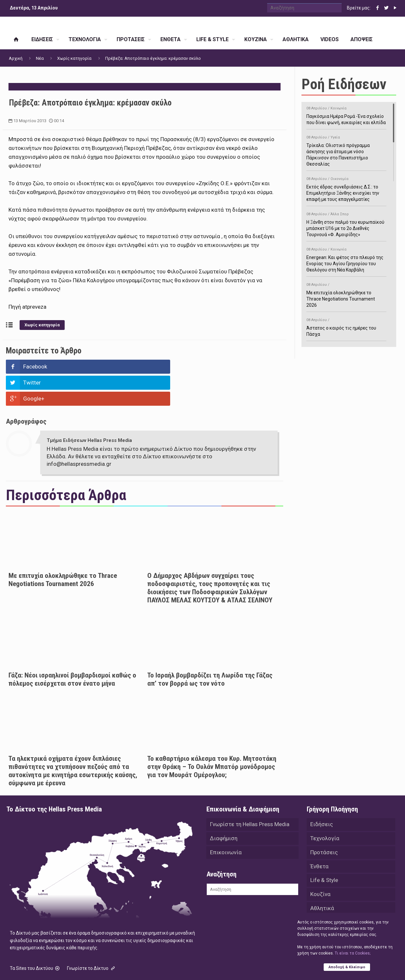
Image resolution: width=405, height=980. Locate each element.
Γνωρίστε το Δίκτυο (91, 936)
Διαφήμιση (224, 807)
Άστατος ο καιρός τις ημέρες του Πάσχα (346, 326)
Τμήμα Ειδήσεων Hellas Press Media (89, 408)
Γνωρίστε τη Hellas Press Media (250, 792)
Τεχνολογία (325, 807)
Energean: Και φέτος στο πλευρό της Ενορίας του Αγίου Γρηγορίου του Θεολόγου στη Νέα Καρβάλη (346, 259)
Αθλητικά (322, 879)
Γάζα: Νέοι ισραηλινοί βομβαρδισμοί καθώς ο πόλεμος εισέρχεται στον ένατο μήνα (72, 647)
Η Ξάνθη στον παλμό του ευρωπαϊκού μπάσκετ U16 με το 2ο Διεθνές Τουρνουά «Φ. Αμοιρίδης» (346, 223)
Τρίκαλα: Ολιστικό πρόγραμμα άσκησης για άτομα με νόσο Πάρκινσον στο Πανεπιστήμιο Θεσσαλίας (346, 150)
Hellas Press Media (91, 966)
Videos (319, 893)
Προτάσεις (324, 821)
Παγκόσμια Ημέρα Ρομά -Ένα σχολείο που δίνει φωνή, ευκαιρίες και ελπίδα (346, 114)
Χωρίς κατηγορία (74, 58)
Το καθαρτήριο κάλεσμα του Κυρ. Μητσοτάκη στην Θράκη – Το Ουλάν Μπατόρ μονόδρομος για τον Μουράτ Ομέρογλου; (212, 735)
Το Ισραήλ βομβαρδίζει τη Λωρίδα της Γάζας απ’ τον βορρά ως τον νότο (210, 647)
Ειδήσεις (322, 792)
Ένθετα (319, 836)
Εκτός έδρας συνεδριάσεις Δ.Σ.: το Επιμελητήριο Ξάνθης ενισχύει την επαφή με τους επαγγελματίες (346, 188)
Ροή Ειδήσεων (344, 84)
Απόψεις (321, 907)
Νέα (40, 58)
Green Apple (197, 966)
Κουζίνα (320, 864)
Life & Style (324, 850)
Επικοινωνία (226, 821)
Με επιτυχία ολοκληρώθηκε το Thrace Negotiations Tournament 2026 (63, 548)
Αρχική (16, 58)
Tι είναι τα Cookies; (353, 953)
